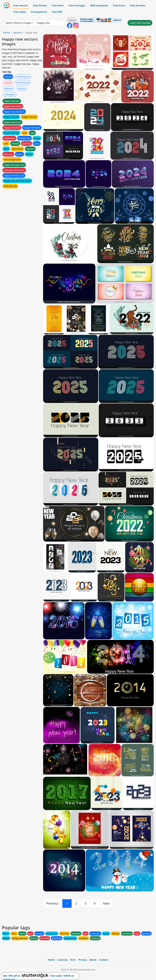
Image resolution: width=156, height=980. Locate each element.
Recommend (23, 83)
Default (8, 77)
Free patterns (39, 12)
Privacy (83, 960)
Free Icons (119, 5)
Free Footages (77, 5)
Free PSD (57, 12)
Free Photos (40, 5)
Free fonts (58, 5)
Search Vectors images (19, 23)
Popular (22, 88)
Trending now (23, 77)
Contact (104, 960)
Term (73, 960)
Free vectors (21, 5)
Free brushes (138, 5)
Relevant (9, 88)
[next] (106, 903)
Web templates (99, 5)
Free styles (20, 12)
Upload (72, 20)
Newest (8, 83)
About (93, 960)
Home (7, 33)
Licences (62, 960)
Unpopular (10, 94)
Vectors (18, 33)
